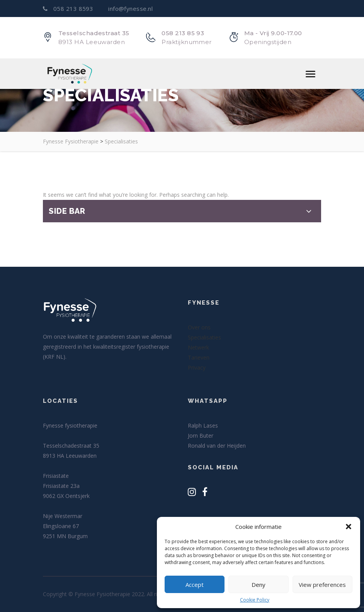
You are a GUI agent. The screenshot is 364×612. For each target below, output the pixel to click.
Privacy (197, 367)
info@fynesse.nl (130, 9)
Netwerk (198, 347)
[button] (349, 527)
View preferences (322, 585)
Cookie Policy (255, 600)
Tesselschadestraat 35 (71, 446)
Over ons (199, 327)
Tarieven (199, 357)
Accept (195, 585)
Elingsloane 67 (61, 526)
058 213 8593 (69, 9)
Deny (259, 585)
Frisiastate (56, 476)
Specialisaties (204, 337)
